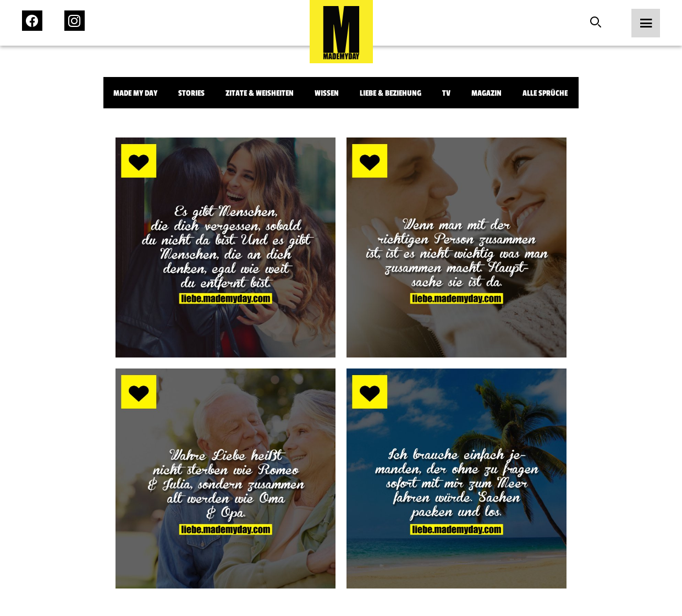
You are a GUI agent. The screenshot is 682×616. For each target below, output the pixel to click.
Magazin (486, 93)
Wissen (327, 93)
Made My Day (135, 93)
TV (446, 93)
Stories (191, 93)
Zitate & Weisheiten (260, 93)
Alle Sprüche (545, 93)
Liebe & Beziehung (391, 93)
